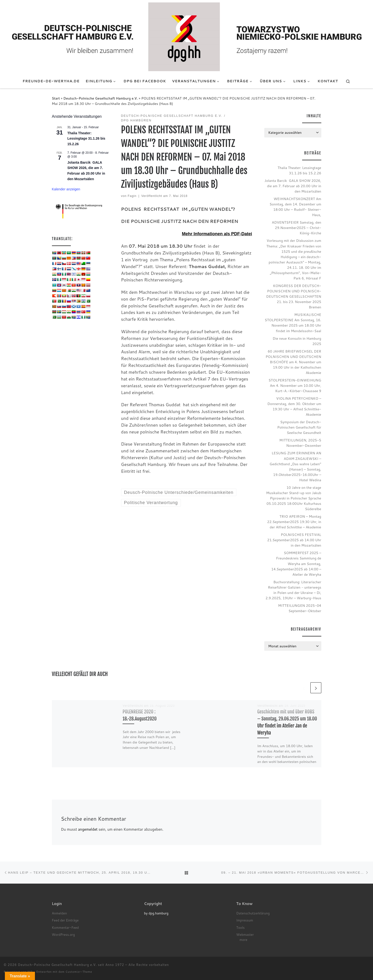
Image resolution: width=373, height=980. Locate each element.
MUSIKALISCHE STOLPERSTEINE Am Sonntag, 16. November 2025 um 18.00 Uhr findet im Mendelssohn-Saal (293, 323)
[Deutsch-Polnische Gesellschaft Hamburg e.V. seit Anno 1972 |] (186, 36)
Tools (240, 927)
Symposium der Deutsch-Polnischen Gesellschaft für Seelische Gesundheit (299, 427)
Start (56, 98)
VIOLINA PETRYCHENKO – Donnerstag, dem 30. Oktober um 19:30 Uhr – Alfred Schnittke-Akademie (294, 406)
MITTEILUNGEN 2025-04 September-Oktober (300, 608)
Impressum (245, 920)
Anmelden (59, 913)
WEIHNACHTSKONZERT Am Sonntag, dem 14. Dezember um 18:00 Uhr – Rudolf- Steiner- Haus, (295, 207)
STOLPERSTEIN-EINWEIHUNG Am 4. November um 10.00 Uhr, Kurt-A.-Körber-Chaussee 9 (295, 385)
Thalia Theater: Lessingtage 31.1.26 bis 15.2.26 (86, 139)
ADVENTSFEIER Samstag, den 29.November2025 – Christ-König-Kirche (296, 228)
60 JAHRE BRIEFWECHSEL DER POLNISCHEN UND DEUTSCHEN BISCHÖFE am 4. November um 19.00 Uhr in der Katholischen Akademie (294, 362)
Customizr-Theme (79, 972)
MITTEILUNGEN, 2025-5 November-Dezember (300, 443)
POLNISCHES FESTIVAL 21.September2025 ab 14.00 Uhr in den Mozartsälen (294, 540)
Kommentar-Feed (65, 927)
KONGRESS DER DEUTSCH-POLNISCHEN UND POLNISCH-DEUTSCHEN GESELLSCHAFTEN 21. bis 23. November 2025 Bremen (294, 296)
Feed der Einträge (65, 920)
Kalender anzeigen (66, 189)
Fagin (132, 196)
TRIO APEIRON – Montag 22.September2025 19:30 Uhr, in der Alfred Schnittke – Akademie (294, 522)
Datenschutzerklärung (253, 913)
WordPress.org (63, 934)
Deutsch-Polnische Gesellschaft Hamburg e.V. (101, 98)
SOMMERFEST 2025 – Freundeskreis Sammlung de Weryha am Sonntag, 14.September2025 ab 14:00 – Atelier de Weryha (296, 563)
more (243, 940)
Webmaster (245, 934)
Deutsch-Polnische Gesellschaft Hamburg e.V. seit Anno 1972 (71, 965)
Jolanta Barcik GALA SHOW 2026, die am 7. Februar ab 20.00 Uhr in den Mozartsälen (293, 186)
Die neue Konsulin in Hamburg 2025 (297, 341)
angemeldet (88, 829)
